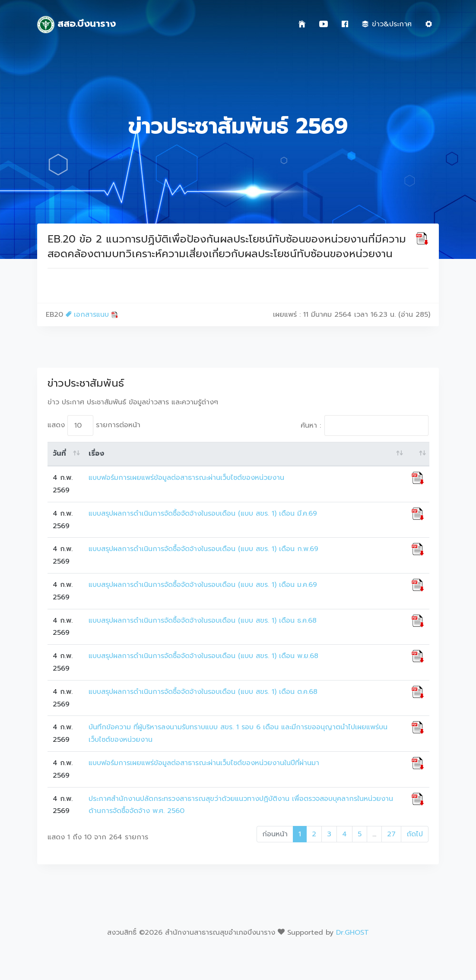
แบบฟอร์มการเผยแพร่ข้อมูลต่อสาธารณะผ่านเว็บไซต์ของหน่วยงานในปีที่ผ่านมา (204, 763)
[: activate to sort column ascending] (418, 454)
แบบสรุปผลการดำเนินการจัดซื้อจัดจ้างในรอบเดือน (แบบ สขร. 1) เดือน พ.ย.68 (203, 656)
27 (391, 834)
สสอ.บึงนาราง (76, 25)
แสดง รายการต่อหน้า (94, 425)
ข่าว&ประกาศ (387, 24)
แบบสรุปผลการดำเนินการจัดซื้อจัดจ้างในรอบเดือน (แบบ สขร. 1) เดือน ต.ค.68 (203, 692)
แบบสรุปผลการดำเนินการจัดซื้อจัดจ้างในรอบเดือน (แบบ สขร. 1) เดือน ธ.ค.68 (203, 621)
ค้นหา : (365, 425)
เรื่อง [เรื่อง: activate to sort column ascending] (96, 454)
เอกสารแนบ (92, 315)
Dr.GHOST (352, 933)
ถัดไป (415, 834)
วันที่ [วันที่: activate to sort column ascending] (59, 454)
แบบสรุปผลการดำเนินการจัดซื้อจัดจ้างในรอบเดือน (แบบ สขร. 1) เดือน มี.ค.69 (203, 514)
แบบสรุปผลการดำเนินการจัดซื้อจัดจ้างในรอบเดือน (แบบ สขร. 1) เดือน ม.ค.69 (203, 585)
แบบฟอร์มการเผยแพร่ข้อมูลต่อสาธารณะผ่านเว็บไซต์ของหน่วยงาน (186, 478)
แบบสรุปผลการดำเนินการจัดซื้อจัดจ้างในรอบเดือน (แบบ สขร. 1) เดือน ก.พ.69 (203, 549)
